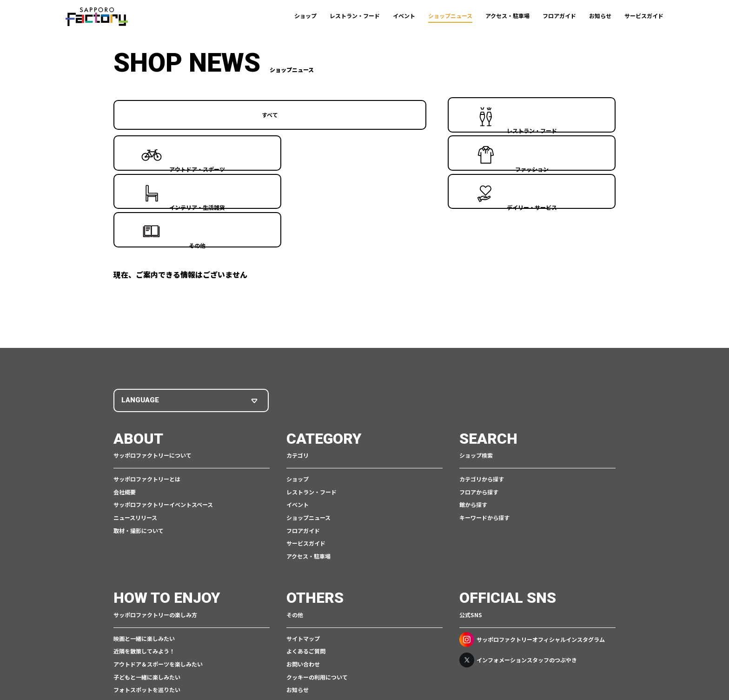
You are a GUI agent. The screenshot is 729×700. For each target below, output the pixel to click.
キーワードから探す (484, 411)
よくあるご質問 (306, 544)
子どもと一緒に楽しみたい (147, 570)
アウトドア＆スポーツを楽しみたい (158, 557)
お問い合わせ (303, 557)
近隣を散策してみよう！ (144, 544)
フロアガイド (559, 16)
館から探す (473, 398)
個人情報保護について (301, 666)
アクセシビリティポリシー (388, 666)
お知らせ (600, 16)
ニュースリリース (135, 411)
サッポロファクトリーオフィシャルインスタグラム (532, 533)
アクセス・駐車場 (507, 16)
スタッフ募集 (303, 596)
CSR (343, 666)
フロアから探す (479, 385)
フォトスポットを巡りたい (147, 583)
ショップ (305, 16)
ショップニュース (450, 16)
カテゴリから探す (482, 372)
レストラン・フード (355, 16)
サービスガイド (644, 16)
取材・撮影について (139, 423)
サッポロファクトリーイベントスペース (163, 398)
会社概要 (125, 385)
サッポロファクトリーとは (147, 372)
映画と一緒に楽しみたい (144, 531)
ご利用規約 (251, 666)
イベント (404, 16)
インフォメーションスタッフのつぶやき (518, 553)
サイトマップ (303, 531)
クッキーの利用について (317, 570)
